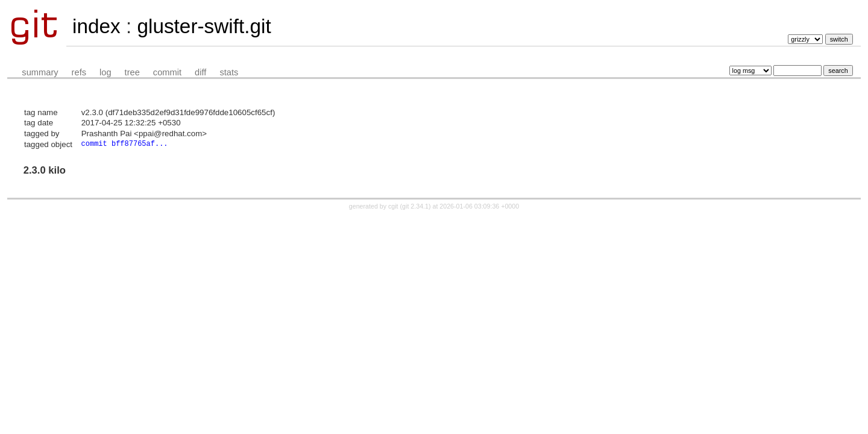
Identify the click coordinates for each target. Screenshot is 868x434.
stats (229, 72)
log (105, 72)
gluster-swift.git (204, 26)
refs (79, 72)
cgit (394, 207)
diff (200, 72)
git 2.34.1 (415, 207)
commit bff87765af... (125, 144)
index (96, 26)
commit (167, 72)
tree (132, 72)
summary (40, 72)
